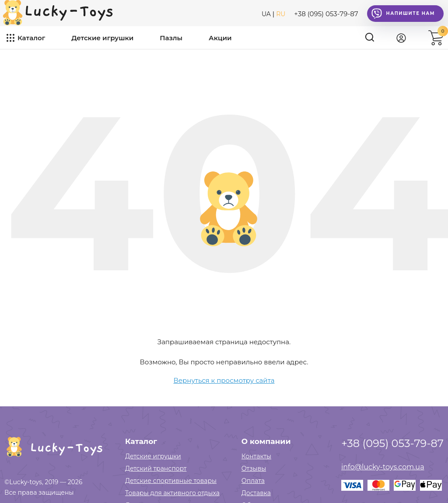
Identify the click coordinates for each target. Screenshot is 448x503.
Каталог (31, 38)
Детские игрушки (102, 38)
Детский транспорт (156, 468)
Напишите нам (403, 14)
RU (281, 14)
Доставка (256, 493)
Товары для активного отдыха (172, 493)
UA (266, 14)
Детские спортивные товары (171, 481)
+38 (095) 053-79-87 (326, 14)
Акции (220, 38)
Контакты (256, 456)
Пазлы (171, 38)
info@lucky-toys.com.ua (383, 467)
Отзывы (254, 468)
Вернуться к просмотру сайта (224, 380)
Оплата (253, 481)
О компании (266, 441)
